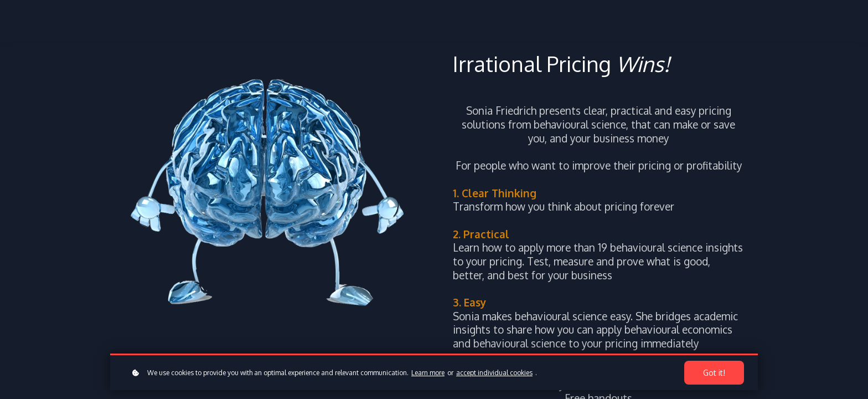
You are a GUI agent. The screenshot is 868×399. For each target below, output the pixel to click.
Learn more (428, 373)
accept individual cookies (494, 373)
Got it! (714, 373)
